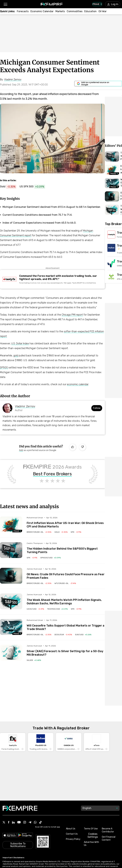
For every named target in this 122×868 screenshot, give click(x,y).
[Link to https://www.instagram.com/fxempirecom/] (25, 783)
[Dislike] (82, 447)
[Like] (73, 447)
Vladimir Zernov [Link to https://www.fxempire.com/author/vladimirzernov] (25, 406)
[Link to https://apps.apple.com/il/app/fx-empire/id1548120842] (10, 796)
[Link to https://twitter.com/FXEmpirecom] (4, 783)
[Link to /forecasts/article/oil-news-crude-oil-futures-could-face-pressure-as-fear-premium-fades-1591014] (66, 574)
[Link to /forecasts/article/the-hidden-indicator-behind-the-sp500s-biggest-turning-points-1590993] (66, 548)
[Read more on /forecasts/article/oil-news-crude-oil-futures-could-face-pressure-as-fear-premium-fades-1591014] (11, 576)
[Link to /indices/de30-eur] (63, 635)
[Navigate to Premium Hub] (17, 531)
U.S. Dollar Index (20, 343)
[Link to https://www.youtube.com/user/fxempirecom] (19, 783)
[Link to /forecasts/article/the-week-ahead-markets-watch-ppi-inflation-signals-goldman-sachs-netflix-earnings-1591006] (66, 599)
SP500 (4, 368)
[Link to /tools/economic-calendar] (42, 11)
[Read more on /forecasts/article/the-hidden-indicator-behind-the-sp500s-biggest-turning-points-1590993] (11, 550)
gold (16, 356)
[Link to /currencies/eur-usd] (83, 635)
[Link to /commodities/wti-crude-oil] (65, 583)
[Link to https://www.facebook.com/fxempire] (9, 783)
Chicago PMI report (72, 315)
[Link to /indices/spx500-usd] (51, 558)
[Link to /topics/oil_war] (103, 11)
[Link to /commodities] (75, 11)
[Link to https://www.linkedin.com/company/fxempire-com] (13, 783)
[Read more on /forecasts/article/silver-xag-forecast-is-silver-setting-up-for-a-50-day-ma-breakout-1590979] (11, 653)
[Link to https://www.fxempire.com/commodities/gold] (10, 187)
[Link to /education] (90, 11)
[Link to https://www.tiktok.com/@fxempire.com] (41, 783)
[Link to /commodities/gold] (61, 532)
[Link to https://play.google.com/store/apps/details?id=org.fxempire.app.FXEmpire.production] (25, 796)
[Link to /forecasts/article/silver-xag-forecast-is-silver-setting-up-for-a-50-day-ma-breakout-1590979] (66, 651)
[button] (5, 4)
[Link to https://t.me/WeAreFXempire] (30, 783)
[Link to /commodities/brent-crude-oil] (39, 532)
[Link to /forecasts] (23, 11)
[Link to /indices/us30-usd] (35, 609)
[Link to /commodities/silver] (34, 660)
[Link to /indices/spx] (76, 532)
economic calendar (78, 384)
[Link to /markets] (60, 11)
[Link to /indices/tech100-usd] (57, 609)
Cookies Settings (93, 796)
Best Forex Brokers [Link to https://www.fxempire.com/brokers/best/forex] (52, 474)
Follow (97, 408)
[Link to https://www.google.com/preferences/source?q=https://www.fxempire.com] (98, 84)
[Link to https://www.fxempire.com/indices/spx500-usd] (34, 187)
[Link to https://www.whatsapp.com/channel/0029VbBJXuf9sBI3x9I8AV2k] (35, 783)
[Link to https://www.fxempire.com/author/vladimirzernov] (13, 80)
